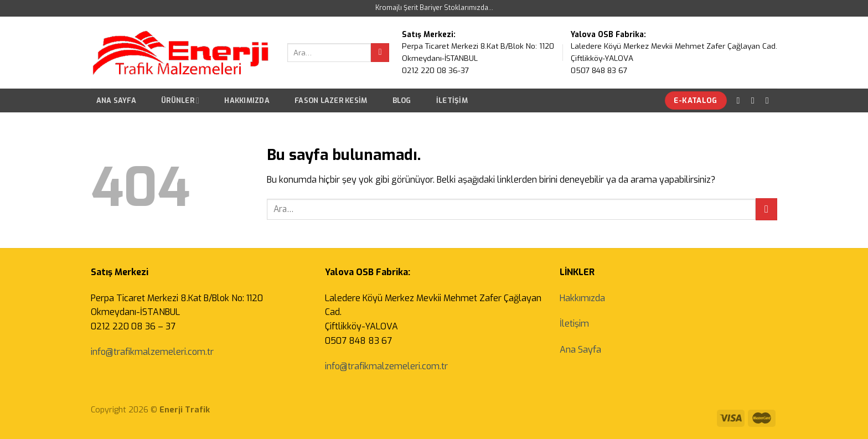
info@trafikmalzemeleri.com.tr (152, 352)
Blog (402, 100)
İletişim (452, 100)
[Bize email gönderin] (770, 100)
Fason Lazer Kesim (331, 100)
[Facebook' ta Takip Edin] (741, 100)
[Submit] (380, 53)
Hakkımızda (247, 100)
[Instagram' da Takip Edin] (756, 100)
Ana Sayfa (116, 100)
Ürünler (180, 100)
